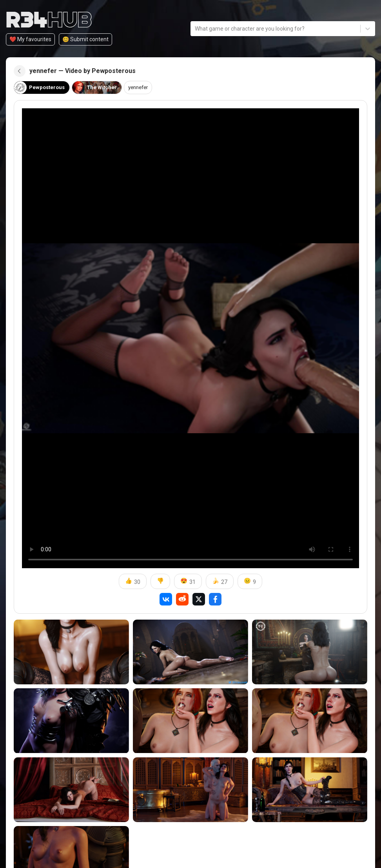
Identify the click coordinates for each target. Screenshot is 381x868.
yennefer (143, 88)
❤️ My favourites (30, 39)
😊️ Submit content (85, 39)
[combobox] (195, 29)
